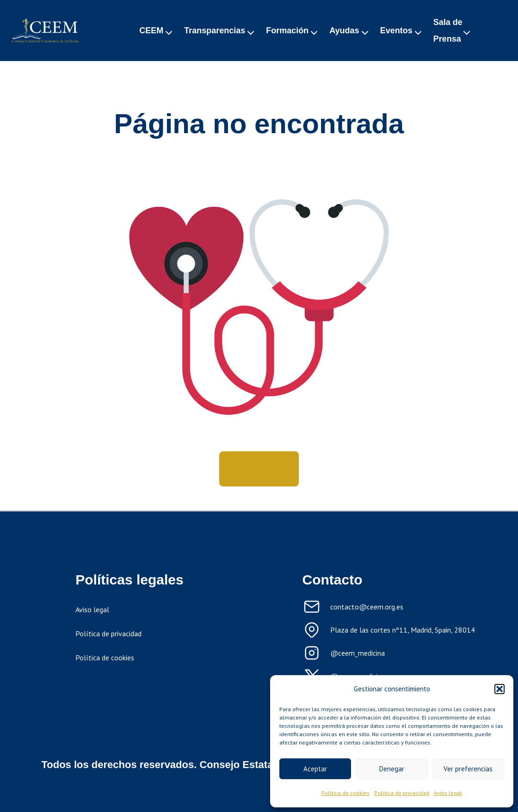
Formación (287, 31)
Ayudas (344, 31)
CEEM (151, 31)
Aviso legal (448, 793)
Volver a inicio (259, 469)
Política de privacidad (402, 793)
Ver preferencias (468, 769)
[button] (499, 689)
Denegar (392, 769)
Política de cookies (345, 793)
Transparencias (215, 31)
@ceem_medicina (358, 653)
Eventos (396, 31)
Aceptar (315, 769)
